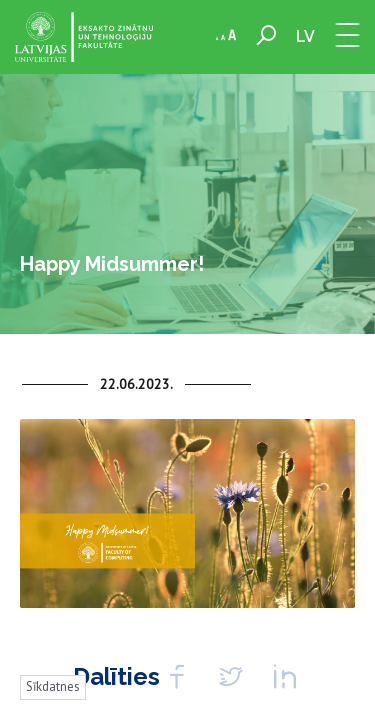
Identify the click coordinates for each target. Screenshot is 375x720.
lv (305, 36)
